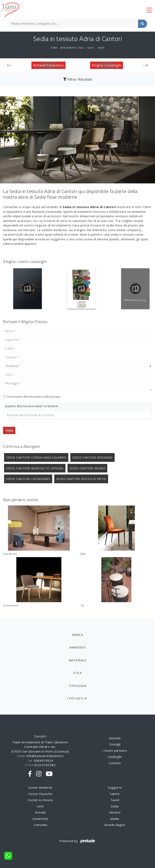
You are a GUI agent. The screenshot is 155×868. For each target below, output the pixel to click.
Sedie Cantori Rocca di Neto (81, 479)
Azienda (115, 738)
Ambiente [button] (77, 647)
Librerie (115, 812)
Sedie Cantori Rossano (92, 457)
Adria (101, 48)
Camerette (40, 819)
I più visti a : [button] (77, 698)
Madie (115, 819)
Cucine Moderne (40, 787)
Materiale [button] (78, 660)
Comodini (40, 825)
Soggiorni (115, 787)
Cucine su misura (40, 800)
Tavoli (115, 800)
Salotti (115, 794)
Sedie (91, 48)
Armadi (40, 812)
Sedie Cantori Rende (87, 468)
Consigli (115, 744)
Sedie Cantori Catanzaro (28, 479)
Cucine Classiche (40, 794)
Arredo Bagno (115, 825)
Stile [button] (78, 673)
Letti (40, 806)
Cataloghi (115, 757)
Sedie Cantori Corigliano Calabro (36, 457)
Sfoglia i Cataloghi (107, 65)
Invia (9, 430)
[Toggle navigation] (149, 10)
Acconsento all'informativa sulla (34, 397)
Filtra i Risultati (78, 79)
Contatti (115, 763)
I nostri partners (115, 750)
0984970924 (44, 760)
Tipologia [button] (78, 686)
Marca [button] (78, 635)
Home (54, 48)
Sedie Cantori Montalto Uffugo (35, 468)
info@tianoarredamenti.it (45, 756)
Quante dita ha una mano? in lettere (32, 406)
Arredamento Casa (72, 48)
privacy (55, 397)
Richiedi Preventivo (49, 65)
